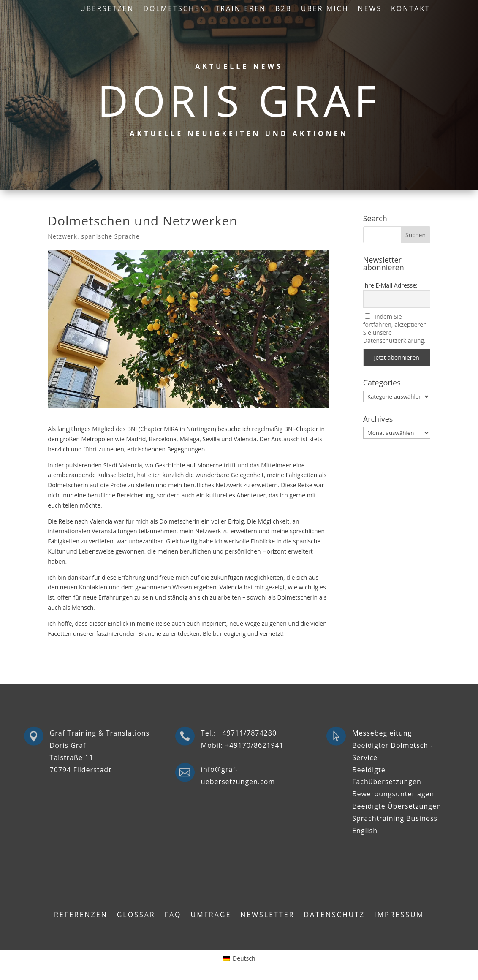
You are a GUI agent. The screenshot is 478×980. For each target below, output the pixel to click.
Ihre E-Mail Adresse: (390, 285)
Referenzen (81, 915)
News (369, 9)
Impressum (399, 915)
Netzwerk (62, 236)
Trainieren (241, 9)
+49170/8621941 (254, 745)
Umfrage (211, 915)
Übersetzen (107, 9)
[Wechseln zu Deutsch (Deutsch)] (239, 958)
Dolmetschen (175, 9)
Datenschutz (334, 915)
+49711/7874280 (247, 733)
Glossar (136, 915)
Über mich (325, 9)
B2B (284, 9)
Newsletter (267, 915)
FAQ (173, 915)
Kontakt (411, 9)
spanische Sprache (110, 236)
